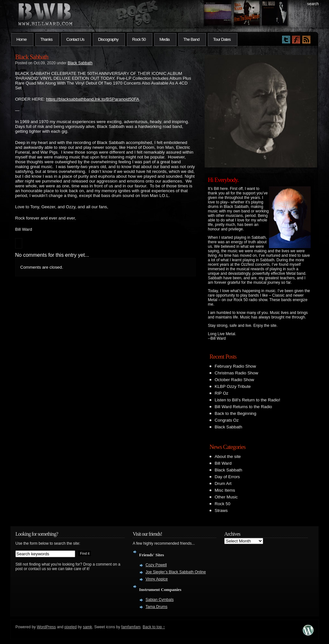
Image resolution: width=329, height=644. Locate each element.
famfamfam (131, 627)
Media (164, 39)
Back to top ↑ (154, 627)
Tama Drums (156, 607)
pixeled (71, 627)
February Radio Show (235, 366)
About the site (228, 456)
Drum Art (223, 483)
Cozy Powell (156, 565)
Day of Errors (227, 477)
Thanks (47, 39)
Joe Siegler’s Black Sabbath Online (176, 572)
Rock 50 (139, 39)
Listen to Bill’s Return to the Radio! (247, 400)
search (313, 4)
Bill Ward (223, 463)
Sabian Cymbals (160, 600)
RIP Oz (222, 393)
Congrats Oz (227, 420)
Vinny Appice (157, 579)
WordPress (46, 627)
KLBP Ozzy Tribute (233, 386)
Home (22, 39)
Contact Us (75, 39)
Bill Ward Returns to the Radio (243, 407)
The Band (191, 39)
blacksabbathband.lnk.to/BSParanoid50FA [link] (93, 99)
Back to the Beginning (236, 413)
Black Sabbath (32, 57)
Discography (108, 39)
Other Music (226, 497)
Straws (221, 510)
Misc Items (225, 490)
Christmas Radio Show (236, 373)
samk (88, 627)
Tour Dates (222, 39)
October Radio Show (234, 380)
